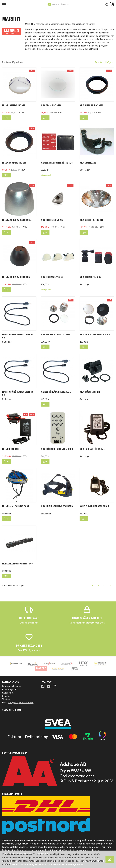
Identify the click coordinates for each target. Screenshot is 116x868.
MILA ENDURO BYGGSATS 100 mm (95, 334)
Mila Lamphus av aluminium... (17, 220)
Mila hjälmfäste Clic (52, 277)
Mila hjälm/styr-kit (90, 392)
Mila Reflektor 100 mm (91, 220)
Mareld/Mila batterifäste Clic (57, 163)
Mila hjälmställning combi (16, 506)
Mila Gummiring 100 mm (14, 163)
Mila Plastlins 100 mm (14, 105)
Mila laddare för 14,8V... (92, 449)
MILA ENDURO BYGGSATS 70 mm (56, 334)
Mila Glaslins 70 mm (51, 105)
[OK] (110, 859)
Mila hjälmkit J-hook (90, 277)
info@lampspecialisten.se (21, 703)
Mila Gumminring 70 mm (92, 105)
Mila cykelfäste (88, 163)
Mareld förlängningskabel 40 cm (18, 393)
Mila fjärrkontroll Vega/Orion (57, 449)
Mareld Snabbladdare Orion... (95, 506)
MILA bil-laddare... (12, 449)
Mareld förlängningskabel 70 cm (18, 336)
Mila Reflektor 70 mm (52, 220)
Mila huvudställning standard (57, 506)
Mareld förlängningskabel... (56, 392)
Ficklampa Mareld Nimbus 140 (17, 563)
